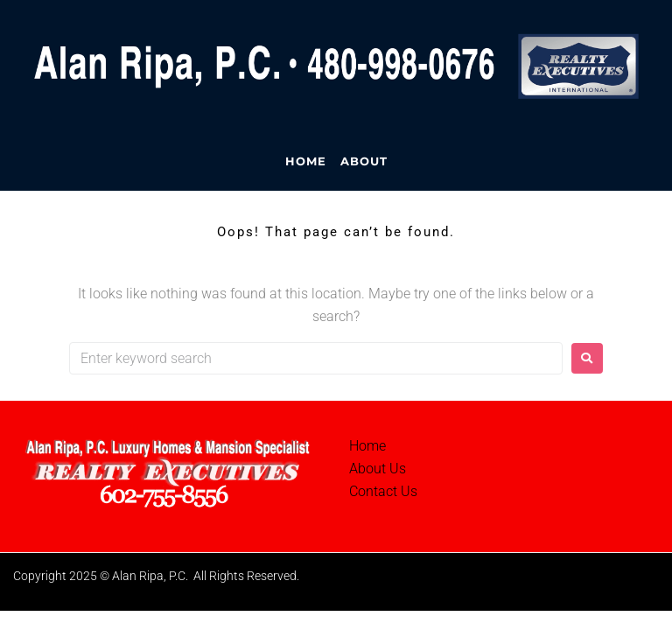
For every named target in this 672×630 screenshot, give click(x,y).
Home (367, 446)
